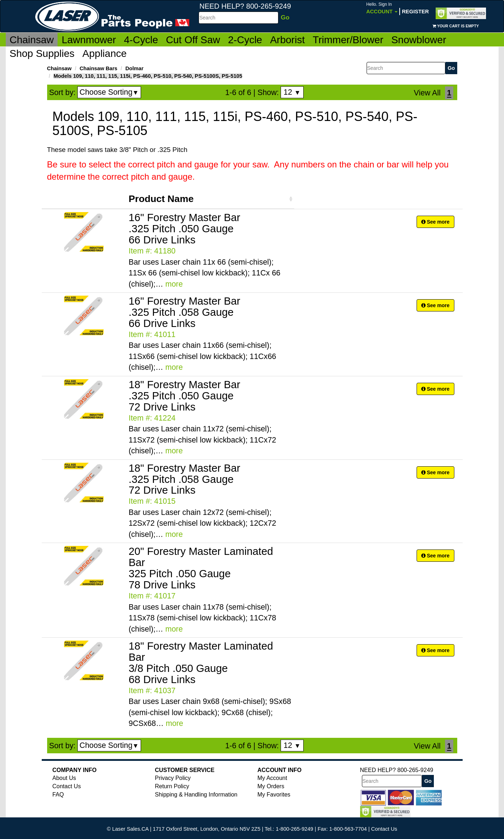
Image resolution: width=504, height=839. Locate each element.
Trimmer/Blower (348, 40)
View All (427, 93)
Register (415, 12)
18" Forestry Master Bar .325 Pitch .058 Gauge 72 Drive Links (185, 479)
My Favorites (274, 795)
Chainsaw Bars (98, 68)
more (174, 284)
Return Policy (172, 786)
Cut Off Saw (193, 40)
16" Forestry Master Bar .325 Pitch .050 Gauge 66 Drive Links (185, 228)
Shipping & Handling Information (196, 795)
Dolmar (134, 68)
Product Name (161, 199)
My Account (273, 778)
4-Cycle (141, 40)
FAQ (58, 795)
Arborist (287, 40)
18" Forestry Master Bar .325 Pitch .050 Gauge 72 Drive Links (185, 396)
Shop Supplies (42, 53)
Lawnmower (89, 40)
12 (292, 92)
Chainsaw (32, 40)
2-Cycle (245, 40)
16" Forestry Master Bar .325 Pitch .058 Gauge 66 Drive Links (185, 312)
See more (435, 222)
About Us (64, 778)
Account (382, 8)
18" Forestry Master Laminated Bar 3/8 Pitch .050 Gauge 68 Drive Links (201, 663)
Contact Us (67, 786)
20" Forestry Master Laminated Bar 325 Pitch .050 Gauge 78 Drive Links (201, 568)
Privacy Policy (173, 778)
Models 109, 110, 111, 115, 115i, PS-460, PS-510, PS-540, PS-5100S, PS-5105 (148, 76)
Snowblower (419, 40)
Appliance (105, 53)
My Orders (271, 786)
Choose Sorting (109, 92)
